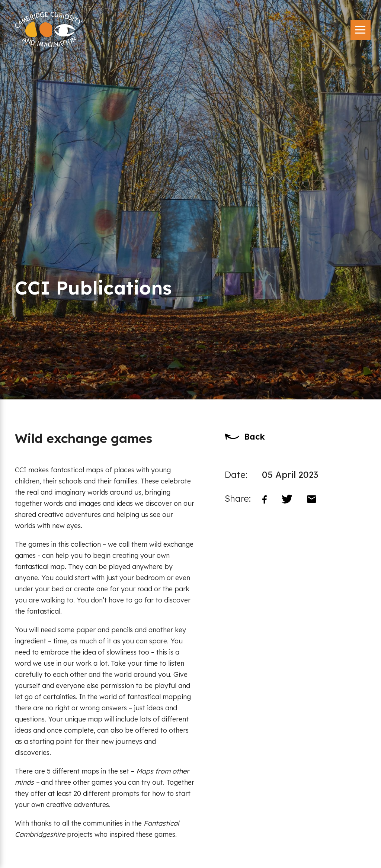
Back (254, 437)
